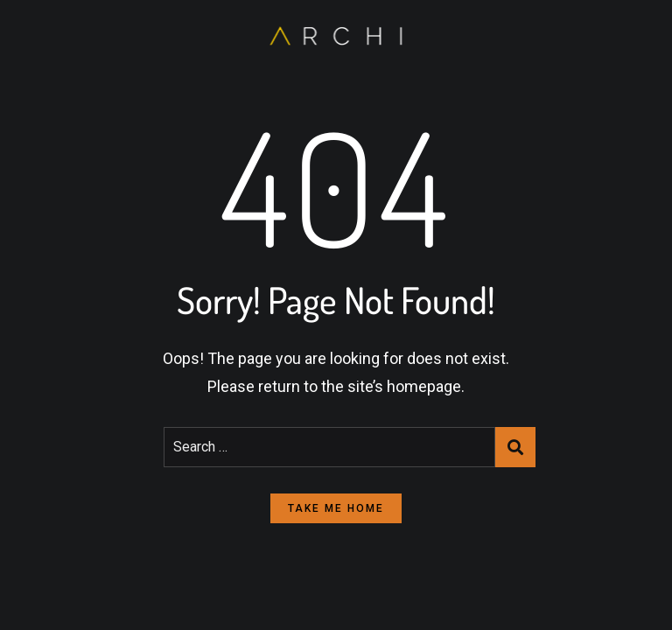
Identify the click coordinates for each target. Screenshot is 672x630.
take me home (336, 508)
